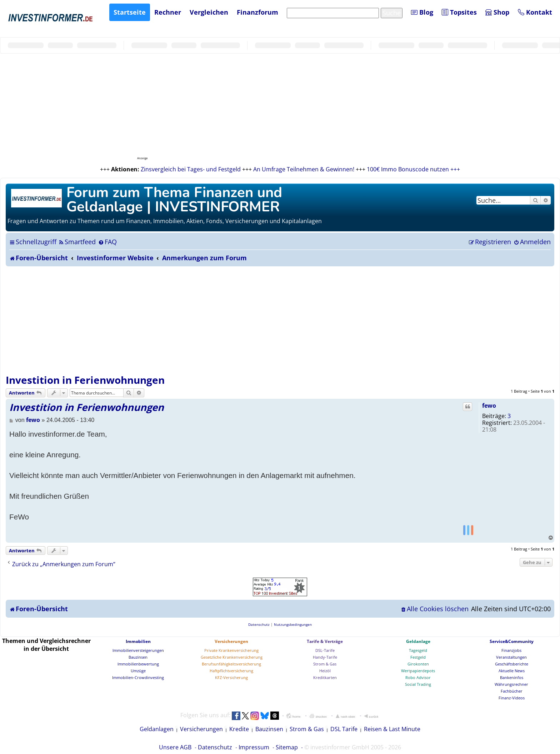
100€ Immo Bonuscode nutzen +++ (413, 169)
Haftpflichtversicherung (231, 671)
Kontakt (535, 12)
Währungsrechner (511, 684)
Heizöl (325, 671)
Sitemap (287, 747)
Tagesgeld (418, 650)
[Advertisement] (280, 320)
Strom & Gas (325, 664)
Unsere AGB (175, 747)
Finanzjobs (511, 650)
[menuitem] (77, 242)
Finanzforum (257, 12)
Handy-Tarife (325, 657)
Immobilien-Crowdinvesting (138, 677)
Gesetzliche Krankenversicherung (232, 657)
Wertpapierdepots (418, 671)
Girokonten (418, 664)
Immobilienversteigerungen (138, 650)
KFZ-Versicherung (231, 677)
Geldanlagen (157, 729)
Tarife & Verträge (325, 641)
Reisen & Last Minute (392, 729)
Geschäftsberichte (512, 664)
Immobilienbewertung (138, 664)
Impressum (254, 747)
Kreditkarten (325, 677)
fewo (489, 406)
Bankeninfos (512, 677)
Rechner (168, 12)
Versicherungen (231, 641)
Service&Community (512, 641)
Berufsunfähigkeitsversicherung (231, 664)
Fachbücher (512, 691)
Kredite (239, 729)
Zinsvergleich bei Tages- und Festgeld (191, 169)
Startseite (130, 12)
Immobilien (138, 641)
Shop (497, 12)
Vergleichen (209, 12)
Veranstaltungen (511, 657)
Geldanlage (418, 641)
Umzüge (138, 671)
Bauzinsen (138, 657)
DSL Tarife (344, 729)
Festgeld (418, 657)
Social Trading (418, 684)
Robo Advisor (418, 677)
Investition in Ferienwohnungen (85, 380)
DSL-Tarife (325, 650)
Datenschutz (215, 747)
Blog (422, 12)
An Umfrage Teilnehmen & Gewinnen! (304, 169)
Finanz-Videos (512, 698)
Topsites (459, 12)
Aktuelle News (512, 671)
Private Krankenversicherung (231, 650)
